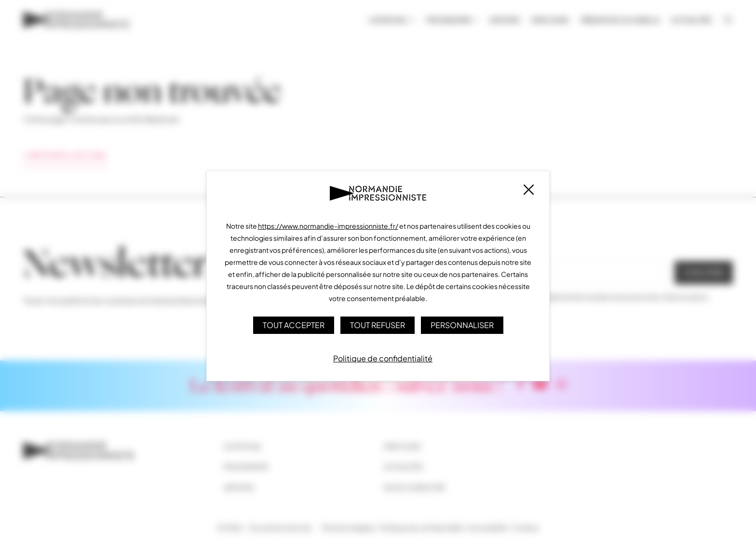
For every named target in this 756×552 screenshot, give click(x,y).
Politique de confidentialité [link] (383, 358)
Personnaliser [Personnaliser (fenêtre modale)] (462, 325)
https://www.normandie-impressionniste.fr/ (328, 226)
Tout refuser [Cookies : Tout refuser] (378, 325)
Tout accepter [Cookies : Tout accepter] (294, 325)
